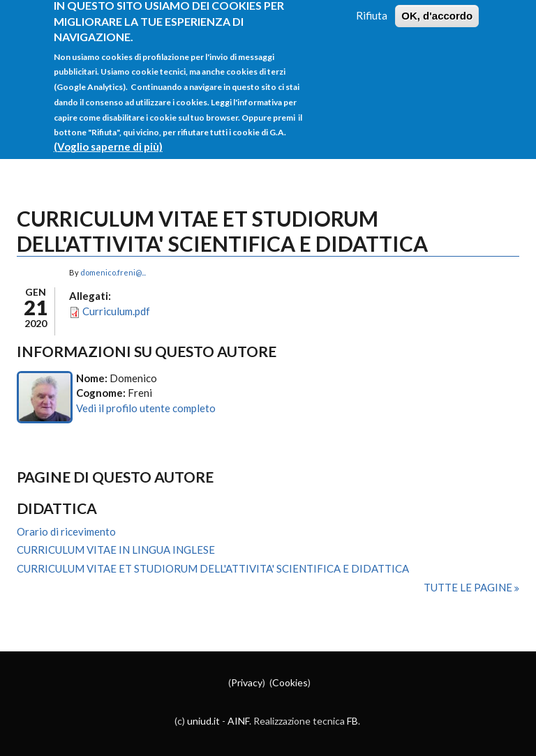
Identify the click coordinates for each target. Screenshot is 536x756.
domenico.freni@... (113, 272)
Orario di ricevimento (66, 531)
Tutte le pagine (469, 587)
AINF (238, 721)
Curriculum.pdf (116, 311)
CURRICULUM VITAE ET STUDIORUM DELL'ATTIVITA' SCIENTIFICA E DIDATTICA (213, 568)
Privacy (247, 682)
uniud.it (203, 721)
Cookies (290, 682)
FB (352, 721)
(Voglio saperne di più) (108, 137)
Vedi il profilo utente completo (146, 408)
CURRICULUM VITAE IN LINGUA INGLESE (116, 550)
